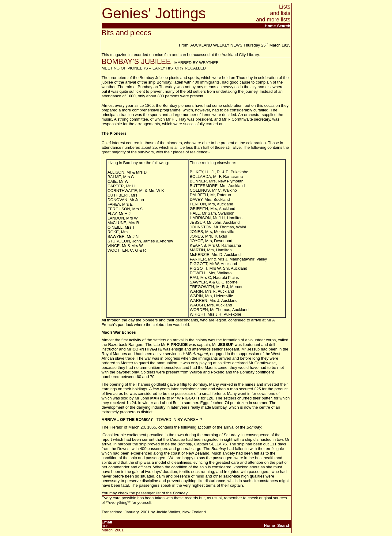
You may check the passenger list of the (145, 493)
